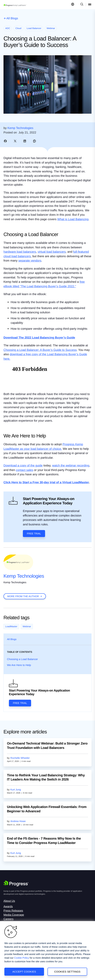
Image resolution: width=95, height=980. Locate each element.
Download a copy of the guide (23, 465)
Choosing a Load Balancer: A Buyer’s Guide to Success (40, 350)
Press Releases (13, 911)
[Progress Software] (16, 884)
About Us (9, 901)
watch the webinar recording (71, 465)
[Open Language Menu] (73, 5)
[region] (47, 951)
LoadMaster (11, 626)
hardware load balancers (20, 252)
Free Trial (34, 534)
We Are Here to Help (19, 665)
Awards (8, 907)
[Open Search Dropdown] (81, 5)
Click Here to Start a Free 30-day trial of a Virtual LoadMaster (46, 482)
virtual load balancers (52, 252)
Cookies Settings (67, 972)
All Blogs (12, 18)
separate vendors (30, 261)
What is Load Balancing (73, 219)
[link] (5, 141)
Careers (8, 919)
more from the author (23, 596)
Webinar (27, 626)
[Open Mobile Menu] (90, 5)
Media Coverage (14, 915)
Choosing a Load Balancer (22, 659)
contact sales (25, 470)
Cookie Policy (22, 958)
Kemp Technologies (24, 576)
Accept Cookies (24, 972)
